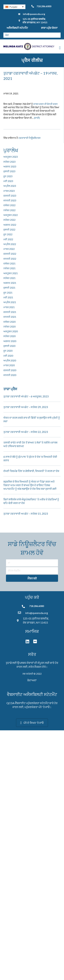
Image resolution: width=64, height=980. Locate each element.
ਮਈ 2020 (8, 356)
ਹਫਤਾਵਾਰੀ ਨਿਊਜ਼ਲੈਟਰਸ (29, 138)
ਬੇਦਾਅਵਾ (32, 680)
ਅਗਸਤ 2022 (10, 225)
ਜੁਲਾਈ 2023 (9, 171)
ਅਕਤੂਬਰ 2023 (11, 157)
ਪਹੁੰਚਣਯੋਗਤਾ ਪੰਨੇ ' (34, 707)
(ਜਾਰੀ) (37, 118)
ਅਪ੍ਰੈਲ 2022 (10, 244)
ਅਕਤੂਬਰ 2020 (11, 331)
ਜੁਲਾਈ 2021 (9, 288)
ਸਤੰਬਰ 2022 (9, 220)
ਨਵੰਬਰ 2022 (9, 210)
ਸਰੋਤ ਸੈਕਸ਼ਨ (35, 667)
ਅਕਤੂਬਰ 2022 (11, 215)
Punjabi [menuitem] (13, 7)
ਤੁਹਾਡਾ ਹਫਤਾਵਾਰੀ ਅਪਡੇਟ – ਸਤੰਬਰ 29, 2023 (26, 407)
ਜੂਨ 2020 (8, 351)
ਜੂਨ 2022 (8, 234)
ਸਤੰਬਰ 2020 (9, 336)
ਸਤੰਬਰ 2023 (9, 162)
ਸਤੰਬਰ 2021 (9, 278)
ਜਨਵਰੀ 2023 (10, 200)
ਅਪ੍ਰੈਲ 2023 (10, 186)
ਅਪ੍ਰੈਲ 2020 (10, 360)
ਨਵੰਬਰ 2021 (9, 268)
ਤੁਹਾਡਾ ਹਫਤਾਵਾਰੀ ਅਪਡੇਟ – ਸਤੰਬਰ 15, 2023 (26, 514)
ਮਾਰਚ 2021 (9, 307)
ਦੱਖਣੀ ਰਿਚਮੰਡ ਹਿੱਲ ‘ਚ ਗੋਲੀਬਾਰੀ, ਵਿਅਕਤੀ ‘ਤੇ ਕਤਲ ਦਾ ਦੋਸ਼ (31, 471)
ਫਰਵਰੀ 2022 (10, 254)
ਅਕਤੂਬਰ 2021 (11, 273)
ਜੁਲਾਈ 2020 (9, 346)
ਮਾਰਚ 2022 (9, 249)
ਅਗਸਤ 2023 (10, 166)
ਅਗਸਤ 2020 (10, 341)
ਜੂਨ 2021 (8, 293)
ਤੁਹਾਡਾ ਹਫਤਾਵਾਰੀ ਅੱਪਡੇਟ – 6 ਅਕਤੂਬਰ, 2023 (26, 396)
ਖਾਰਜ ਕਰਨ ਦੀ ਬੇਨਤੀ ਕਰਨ (45, 104)
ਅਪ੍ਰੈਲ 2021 (10, 302)
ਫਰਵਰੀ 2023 (10, 196)
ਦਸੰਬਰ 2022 (9, 205)
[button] (32, 578)
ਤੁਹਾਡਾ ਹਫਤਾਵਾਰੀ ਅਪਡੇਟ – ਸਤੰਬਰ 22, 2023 (26, 432)
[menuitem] (14, 7)
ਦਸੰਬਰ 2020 (9, 322)
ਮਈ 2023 (8, 181)
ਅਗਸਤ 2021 (10, 283)
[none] (14, 7)
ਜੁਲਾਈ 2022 (9, 230)
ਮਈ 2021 (8, 297)
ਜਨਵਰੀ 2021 (10, 317)
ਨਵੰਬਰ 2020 (9, 327)
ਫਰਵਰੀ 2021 (10, 312)
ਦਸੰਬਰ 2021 (9, 263)
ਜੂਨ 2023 (8, 176)
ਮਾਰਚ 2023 (9, 191)
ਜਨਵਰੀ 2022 (10, 259)
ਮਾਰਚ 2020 (9, 365)
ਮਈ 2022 (8, 239)
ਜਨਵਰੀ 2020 (10, 375)
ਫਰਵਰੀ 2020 (10, 370)
